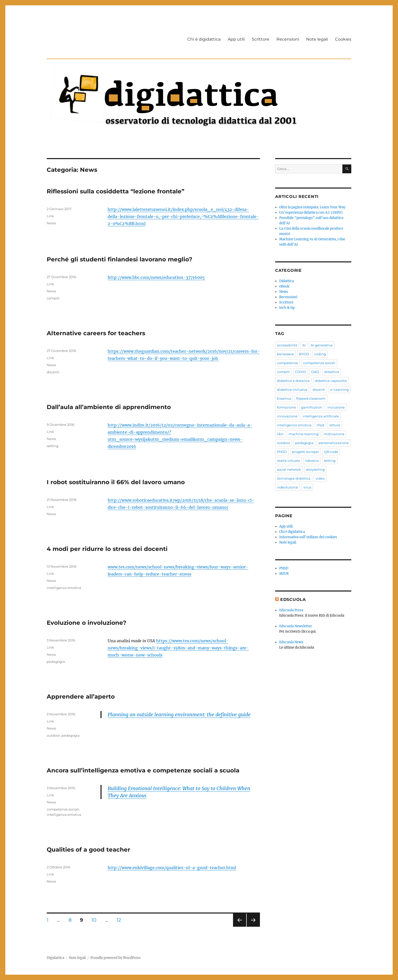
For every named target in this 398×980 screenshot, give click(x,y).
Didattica (286, 281)
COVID (301, 372)
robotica (312, 461)
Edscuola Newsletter (296, 626)
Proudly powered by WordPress (115, 958)
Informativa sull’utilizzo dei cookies (308, 537)
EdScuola (293, 599)
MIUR (284, 574)
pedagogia (56, 662)
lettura (335, 425)
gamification (312, 407)
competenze (287, 363)
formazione (286, 407)
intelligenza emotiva (64, 588)
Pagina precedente (239, 927)
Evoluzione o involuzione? (87, 623)
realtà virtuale (288, 461)
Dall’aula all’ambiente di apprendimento (109, 407)
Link (50, 216)
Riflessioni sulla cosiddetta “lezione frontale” (115, 191)
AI (304, 345)
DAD (315, 372)
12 (121, 920)
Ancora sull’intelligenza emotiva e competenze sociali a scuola (143, 770)
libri (280, 434)
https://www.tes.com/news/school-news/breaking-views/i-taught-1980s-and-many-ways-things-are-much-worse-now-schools (178, 648)
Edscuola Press (291, 610)
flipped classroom (311, 398)
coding (320, 354)
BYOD (304, 354)
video (320, 478)
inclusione (336, 407)
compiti (53, 298)
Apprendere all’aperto (81, 697)
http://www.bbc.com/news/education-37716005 (156, 277)
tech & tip (287, 308)
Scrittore (261, 39)
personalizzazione (334, 443)
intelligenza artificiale (321, 416)
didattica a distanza (293, 381)
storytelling (315, 469)
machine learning (304, 434)
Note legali (317, 39)
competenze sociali (63, 809)
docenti (53, 372)
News (51, 223)
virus (307, 487)
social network (289, 469)
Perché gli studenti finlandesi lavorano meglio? (120, 259)
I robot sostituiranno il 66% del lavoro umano (116, 482)
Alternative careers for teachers (96, 333)
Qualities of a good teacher (88, 850)
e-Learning (339, 390)
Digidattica (55, 958)
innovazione (287, 416)
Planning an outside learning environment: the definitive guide (179, 715)
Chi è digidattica (204, 39)
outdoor (53, 735)
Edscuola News (291, 642)
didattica (332, 372)
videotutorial (288, 487)
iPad (320, 425)
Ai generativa (322, 345)
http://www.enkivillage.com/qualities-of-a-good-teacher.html (172, 868)
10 (96, 920)
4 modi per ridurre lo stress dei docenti (107, 549)
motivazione (334, 434)
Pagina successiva (253, 927)
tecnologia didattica (294, 478)
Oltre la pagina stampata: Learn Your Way (312, 207)
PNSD (282, 452)
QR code (331, 452)
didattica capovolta (331, 381)
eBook (284, 286)
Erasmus (284, 398)
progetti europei (305, 452)
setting (53, 446)
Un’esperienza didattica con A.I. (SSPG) (311, 213)
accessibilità (287, 345)
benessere (285, 354)
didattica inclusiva (292, 390)
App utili (236, 39)
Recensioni (288, 39)
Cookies (343, 39)
